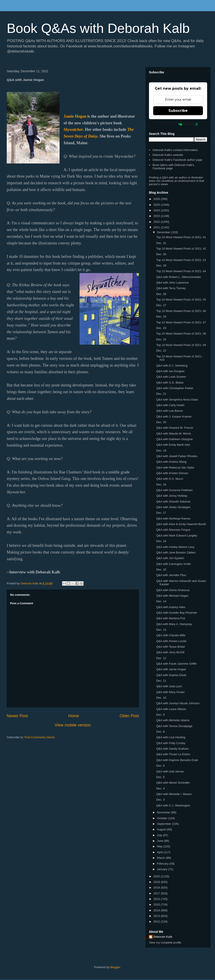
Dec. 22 (161, 351)
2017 (157, 893)
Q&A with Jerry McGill (170, 652)
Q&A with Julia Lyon (169, 686)
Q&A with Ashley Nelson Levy (175, 547)
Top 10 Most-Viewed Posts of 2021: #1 (181, 237)
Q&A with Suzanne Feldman (174, 490)
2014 (157, 910)
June (161, 841)
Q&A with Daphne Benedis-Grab (177, 760)
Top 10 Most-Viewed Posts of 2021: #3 (181, 260)
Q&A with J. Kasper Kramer (174, 417)
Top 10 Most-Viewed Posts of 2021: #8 (181, 334)
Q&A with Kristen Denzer (172, 473)
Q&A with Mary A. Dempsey (174, 624)
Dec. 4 (160, 788)
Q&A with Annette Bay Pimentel (176, 613)
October (163, 818)
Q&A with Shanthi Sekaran (173, 502)
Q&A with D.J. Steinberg (172, 366)
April (160, 852)
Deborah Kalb (163, 937)
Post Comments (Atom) (40, 737)
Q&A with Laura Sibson (171, 709)
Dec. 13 (161, 630)
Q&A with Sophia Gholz (171, 675)
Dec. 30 (161, 254)
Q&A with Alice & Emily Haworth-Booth (181, 524)
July (160, 835)
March (161, 858)
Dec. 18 (161, 485)
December (164, 232)
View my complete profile (165, 943)
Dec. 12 (161, 658)
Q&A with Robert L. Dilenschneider (178, 277)
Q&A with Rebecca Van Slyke (175, 468)
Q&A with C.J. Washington (173, 805)
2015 (157, 905)
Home (74, 716)
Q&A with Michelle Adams (173, 720)
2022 (157, 222)
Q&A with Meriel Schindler (173, 783)
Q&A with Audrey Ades (171, 607)
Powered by (178, 124)
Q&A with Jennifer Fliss (171, 575)
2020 (157, 876)
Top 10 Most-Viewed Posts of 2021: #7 (181, 322)
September (164, 824)
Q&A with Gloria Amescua (173, 590)
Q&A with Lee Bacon (169, 411)
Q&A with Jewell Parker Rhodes (177, 456)
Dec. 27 (161, 305)
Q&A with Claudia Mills (171, 635)
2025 (157, 205)
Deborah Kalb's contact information (175, 150)
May (160, 846)
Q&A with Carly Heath (170, 405)
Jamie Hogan (75, 116)
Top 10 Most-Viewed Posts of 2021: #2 (181, 249)
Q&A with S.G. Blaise (170, 383)
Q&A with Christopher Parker (175, 388)
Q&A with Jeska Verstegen (173, 507)
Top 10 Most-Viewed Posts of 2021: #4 (181, 271)
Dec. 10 (161, 698)
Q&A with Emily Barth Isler (173, 445)
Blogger (115, 967)
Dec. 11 (161, 681)
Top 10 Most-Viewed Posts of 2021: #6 (181, 311)
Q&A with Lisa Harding (171, 737)
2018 (157, 888)
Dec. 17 (161, 513)
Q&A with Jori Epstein (170, 558)
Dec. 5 (160, 777)
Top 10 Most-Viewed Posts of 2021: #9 (181, 345)
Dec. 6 (160, 766)
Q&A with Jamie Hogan (171, 669)
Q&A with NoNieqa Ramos (173, 519)
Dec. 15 (161, 570)
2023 (157, 216)
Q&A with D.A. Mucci (170, 479)
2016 (157, 899)
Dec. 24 (161, 328)
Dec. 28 (161, 294)
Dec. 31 (161, 243)
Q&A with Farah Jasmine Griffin (176, 664)
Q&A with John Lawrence (172, 283)
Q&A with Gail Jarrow (170, 771)
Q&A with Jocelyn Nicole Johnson (178, 703)
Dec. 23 (161, 339)
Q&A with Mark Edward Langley (177, 536)
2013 (157, 916)
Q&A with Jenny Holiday (172, 496)
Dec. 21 (161, 394)
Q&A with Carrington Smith (173, 564)
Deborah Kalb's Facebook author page (177, 160)
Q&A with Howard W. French (175, 428)
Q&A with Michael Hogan (172, 596)
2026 (157, 199)
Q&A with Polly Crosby (171, 743)
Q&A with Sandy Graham (172, 749)
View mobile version (73, 725)
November (164, 812)
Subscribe (178, 111)
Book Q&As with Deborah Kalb (98, 28)
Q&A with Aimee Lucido (171, 641)
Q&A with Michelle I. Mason (174, 794)
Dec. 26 (161, 317)
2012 (157, 922)
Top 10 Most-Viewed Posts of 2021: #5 (181, 300)
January (163, 869)
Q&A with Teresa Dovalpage (174, 726)
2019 (157, 882)
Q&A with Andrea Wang (171, 462)
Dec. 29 (161, 266)
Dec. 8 (160, 732)
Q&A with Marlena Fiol (171, 618)
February (163, 864)
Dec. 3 (160, 800)
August (162, 829)
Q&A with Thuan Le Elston (173, 754)
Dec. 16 (161, 541)
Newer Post (17, 716)
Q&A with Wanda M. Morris (174, 434)
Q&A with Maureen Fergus (173, 530)
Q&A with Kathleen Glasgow (174, 439)
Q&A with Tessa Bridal (170, 647)
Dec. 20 (161, 422)
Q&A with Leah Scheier (171, 377)
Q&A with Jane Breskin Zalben (176, 553)
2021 (157, 227)
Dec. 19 (161, 451)
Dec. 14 (161, 601)
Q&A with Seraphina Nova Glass (177, 400)
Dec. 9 (160, 715)
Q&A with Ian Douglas (170, 371)
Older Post (129, 716)
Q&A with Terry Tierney (171, 288)
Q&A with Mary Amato (170, 692)
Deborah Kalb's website (168, 155)
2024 (157, 210)
